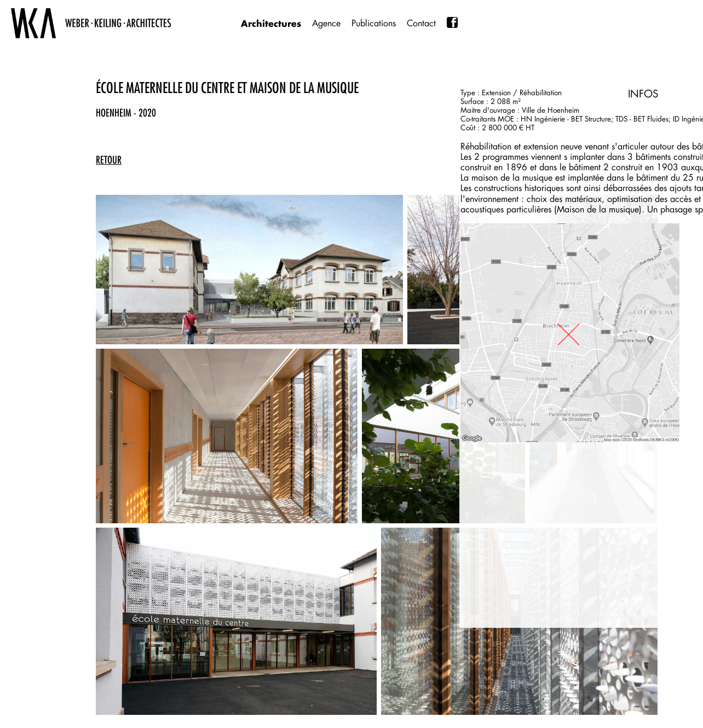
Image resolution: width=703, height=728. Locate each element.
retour (109, 160)
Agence (326, 23)
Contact (421, 23)
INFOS (643, 94)
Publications (374, 23)
